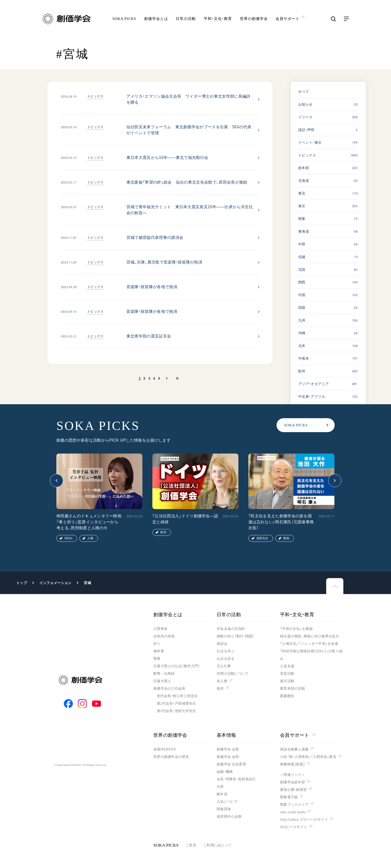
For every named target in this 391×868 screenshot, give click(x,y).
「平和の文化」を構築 (296, 629)
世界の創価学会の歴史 (171, 757)
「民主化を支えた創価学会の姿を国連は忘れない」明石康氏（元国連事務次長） (281, 522)
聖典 (157, 659)
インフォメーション (55, 583)
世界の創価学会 (254, 19)
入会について (227, 802)
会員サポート (298, 735)
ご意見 (191, 845)
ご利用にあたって (217, 845)
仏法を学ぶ (226, 651)
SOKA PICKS (124, 19)
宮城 (87, 583)
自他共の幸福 (164, 636)
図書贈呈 (287, 696)
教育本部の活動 (293, 689)
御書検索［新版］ (293, 764)
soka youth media (293, 812)
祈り (157, 644)
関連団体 (224, 809)
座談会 (222, 644)
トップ (22, 583)
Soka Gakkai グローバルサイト (304, 820)
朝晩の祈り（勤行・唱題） (235, 636)
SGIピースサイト (294, 827)
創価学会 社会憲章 (231, 764)
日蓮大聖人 (162, 681)
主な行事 (224, 666)
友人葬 (222, 681)
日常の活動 (186, 19)
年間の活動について (233, 674)
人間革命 (160, 629)
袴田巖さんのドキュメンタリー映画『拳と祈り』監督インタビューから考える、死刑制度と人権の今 (89, 522)
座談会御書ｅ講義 (294, 749)
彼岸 (220, 689)
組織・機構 (225, 772)
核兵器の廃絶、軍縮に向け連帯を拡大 (310, 636)
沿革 (220, 787)
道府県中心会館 (229, 817)
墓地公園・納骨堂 (293, 790)
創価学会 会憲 (228, 749)
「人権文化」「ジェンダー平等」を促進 (309, 644)
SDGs (68, 538)
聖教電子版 (289, 797)
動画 (286, 538)
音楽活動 (287, 674)
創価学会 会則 (228, 757)
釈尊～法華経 (164, 674)
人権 (90, 538)
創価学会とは (156, 19)
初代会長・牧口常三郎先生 (177, 696)
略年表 (222, 794)
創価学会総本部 (293, 782)
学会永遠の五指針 (231, 629)
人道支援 (287, 666)
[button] (56, 481)
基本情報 (226, 735)
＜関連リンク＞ (293, 775)
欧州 (163, 532)
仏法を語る (226, 659)
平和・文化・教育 (218, 19)
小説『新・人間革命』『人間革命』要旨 (308, 757)
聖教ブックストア (294, 805)
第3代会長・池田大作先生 (176, 711)
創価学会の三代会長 (169, 689)
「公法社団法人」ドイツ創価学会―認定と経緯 (185, 519)
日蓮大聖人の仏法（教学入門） (177, 666)
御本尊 (159, 651)
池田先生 (262, 538)
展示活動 (287, 681)
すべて (304, 92)
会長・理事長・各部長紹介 (236, 779)
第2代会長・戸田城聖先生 (176, 703)
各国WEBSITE (165, 749)
